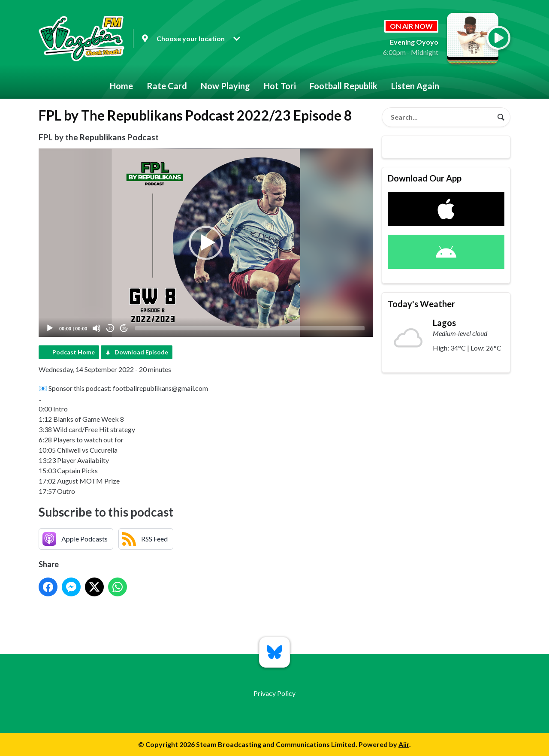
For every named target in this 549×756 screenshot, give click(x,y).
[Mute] (97, 328)
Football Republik (344, 86)
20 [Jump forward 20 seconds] (124, 328)
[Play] (50, 328)
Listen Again (415, 86)
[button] (206, 243)
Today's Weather (421, 304)
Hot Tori (280, 86)
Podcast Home (74, 352)
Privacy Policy (274, 693)
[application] (206, 243)
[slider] (250, 328)
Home (121, 86)
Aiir (404, 744)
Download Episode (141, 352)
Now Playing (225, 86)
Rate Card (167, 86)
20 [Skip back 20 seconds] (110, 328)
